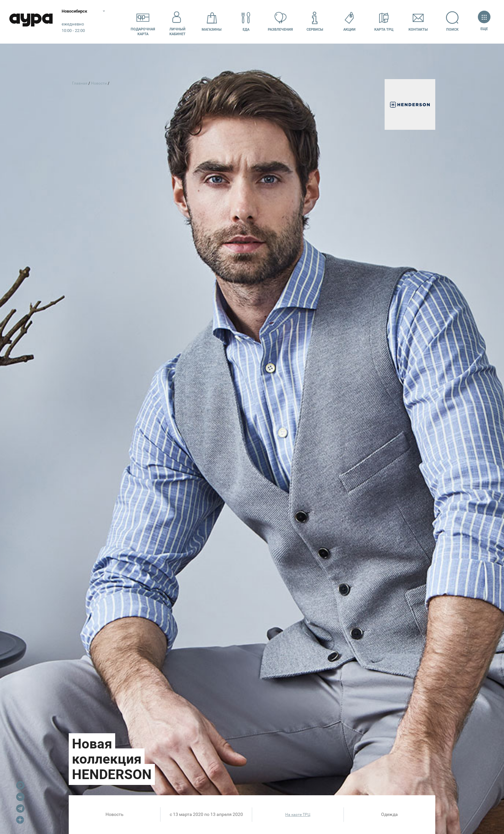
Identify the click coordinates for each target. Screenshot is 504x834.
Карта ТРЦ (384, 21)
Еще (484, 21)
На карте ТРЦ (298, 815)
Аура (32, 22)
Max (20, 785)
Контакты (418, 21)
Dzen (20, 820)
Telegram (20, 808)
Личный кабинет (177, 22)
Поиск (453, 21)
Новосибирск (79, 11)
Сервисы (315, 21)
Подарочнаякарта (143, 22)
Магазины (212, 21)
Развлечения (280, 21)
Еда (246, 21)
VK (20, 797)
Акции (349, 21)
